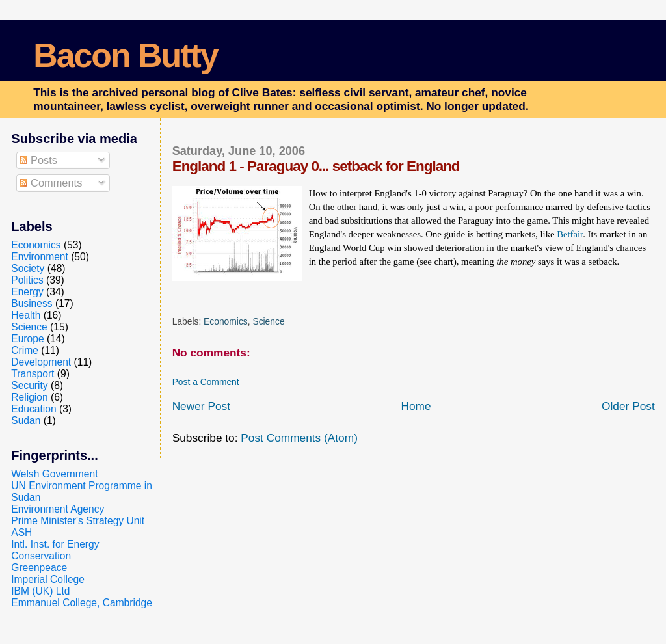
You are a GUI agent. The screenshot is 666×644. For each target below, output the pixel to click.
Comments (51, 183)
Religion (29, 397)
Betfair (570, 234)
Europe (27, 339)
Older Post (628, 406)
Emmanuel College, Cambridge (82, 603)
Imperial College (48, 579)
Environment (40, 257)
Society (28, 268)
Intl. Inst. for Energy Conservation (55, 550)
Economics (226, 321)
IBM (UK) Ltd (40, 591)
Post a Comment (206, 382)
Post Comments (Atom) (299, 438)
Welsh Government (54, 474)
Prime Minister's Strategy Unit (78, 521)
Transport (33, 374)
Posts (38, 160)
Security (29, 385)
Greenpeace (39, 568)
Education (33, 409)
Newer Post (201, 406)
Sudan (26, 421)
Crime (25, 350)
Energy (27, 292)
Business (32, 303)
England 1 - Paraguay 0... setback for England (316, 166)
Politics (27, 280)
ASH (21, 532)
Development (41, 362)
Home (416, 406)
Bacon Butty (125, 55)
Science (268, 321)
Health (26, 315)
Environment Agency (58, 509)
